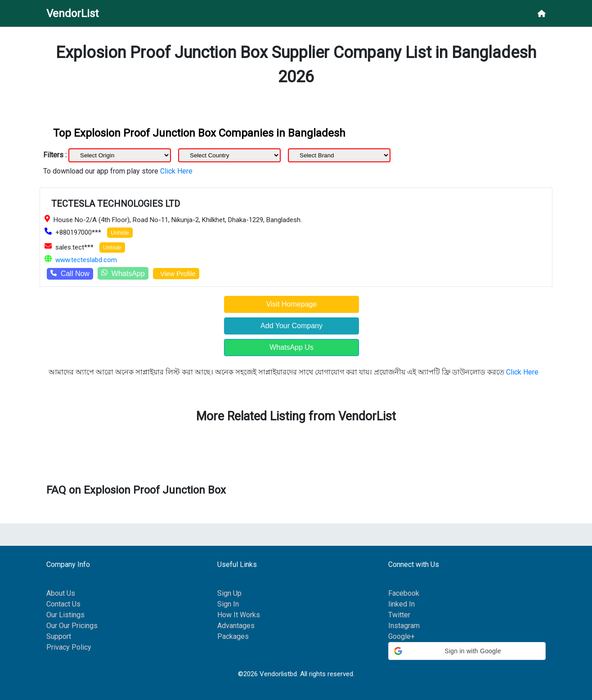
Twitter (399, 615)
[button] (467, 651)
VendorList (72, 13)
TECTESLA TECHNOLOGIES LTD (116, 204)
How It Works (239, 615)
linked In (401, 604)
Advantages (236, 626)
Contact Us (63, 604)
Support (59, 636)
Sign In (228, 604)
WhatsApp (123, 273)
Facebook (404, 593)
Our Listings (65, 615)
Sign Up (229, 593)
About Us (61, 593)
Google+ (401, 636)
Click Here (176, 171)
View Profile (176, 274)
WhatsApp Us (292, 347)
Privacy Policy (69, 647)
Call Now (70, 274)
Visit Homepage (292, 304)
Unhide (120, 233)
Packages (233, 636)
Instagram (404, 626)
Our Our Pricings (72, 626)
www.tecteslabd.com (86, 260)
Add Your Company (292, 326)
